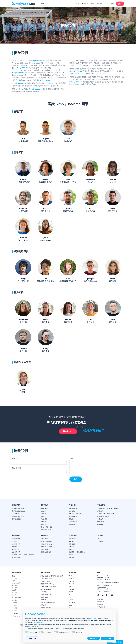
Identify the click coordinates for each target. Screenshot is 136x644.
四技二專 (43, 511)
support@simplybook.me (111, 582)
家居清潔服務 (16, 557)
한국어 (71, 597)
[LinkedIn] (107, 596)
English (71, 576)
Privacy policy (16, 616)
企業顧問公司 (16, 544)
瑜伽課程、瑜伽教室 (46, 547)
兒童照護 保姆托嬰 (46, 530)
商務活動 (72, 557)
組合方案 (43, 605)
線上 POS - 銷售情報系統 (48, 602)
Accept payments (46, 589)
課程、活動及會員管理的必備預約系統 (52, 576)
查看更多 (100, 3)
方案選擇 (85, 3)
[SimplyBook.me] (24, 3)
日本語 (71, 600)
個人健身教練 (44, 539)
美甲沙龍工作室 (17, 519)
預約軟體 (43, 600)
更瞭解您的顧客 (45, 581)
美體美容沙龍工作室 (18, 516)
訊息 (71, 458)
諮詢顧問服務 (16, 539)
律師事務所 (72, 524)
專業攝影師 (72, 544)
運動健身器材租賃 (46, 552)
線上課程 (43, 524)
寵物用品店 (15, 547)
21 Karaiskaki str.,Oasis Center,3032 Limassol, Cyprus (105, 587)
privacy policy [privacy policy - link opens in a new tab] (94, 619)
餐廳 (70, 549)
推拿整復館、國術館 (103, 516)
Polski (71, 608)
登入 (113, 3)
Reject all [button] (94, 638)
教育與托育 (44, 505)
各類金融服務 (73, 516)
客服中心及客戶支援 (75, 514)
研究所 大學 (44, 508)
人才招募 (15, 603)
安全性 (14, 595)
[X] (103, 596)
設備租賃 (72, 547)
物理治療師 (101, 522)
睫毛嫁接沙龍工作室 (18, 508)
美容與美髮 (16, 505)
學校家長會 (44, 519)
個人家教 (43, 522)
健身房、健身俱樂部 (46, 541)
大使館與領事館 (74, 508)
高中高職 (43, 514)
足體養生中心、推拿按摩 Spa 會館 (108, 508)
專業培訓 (15, 541)
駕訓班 (99, 539)
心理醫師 (100, 524)
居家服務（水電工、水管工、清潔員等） (24, 555)
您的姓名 (15, 458)
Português (72, 602)
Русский (71, 589)
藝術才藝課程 (73, 539)
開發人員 (15, 611)
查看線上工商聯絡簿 (103, 592)
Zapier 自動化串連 (46, 608)
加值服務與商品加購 (46, 579)
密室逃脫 (72, 541)
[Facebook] (98, 596)
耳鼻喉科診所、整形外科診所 (106, 514)
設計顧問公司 (16, 552)
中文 (70, 594)
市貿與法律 (73, 505)
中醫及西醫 (101, 505)
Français (72, 579)
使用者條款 (15, 613)
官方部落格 (101, 602)
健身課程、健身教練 (46, 544)
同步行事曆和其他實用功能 (48, 586)
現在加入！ (68, 431)
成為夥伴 (15, 605)
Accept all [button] (108, 638)
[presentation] (26, 489)
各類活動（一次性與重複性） (78, 552)
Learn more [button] (32, 638)
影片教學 (100, 604)
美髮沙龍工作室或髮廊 (19, 511)
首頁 (78, 3)
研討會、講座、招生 (46, 527)
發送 (76, 479)
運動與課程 (44, 535)
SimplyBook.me (38, 60)
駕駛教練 (100, 541)
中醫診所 (100, 519)
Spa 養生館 (15, 514)
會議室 (71, 555)
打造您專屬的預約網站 (47, 584)
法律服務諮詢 (73, 522)
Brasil (71, 605)
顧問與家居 (16, 535)
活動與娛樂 (73, 535)
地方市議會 (72, 511)
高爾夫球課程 (44, 549)
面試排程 (72, 519)
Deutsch (72, 584)
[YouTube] (112, 596)
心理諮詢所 (15, 549)
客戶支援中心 (101, 607)
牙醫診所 (100, 511)
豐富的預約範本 (17, 597)
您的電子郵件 (17, 468)
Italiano (71, 586)
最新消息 (100, 599)
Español (71, 581)
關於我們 (15, 600)
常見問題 (15, 608)
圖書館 (42, 516)
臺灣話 (71, 592)
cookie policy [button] (39, 622)
